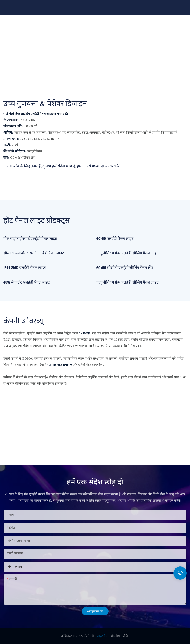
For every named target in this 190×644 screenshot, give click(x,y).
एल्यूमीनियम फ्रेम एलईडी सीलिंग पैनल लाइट (127, 253)
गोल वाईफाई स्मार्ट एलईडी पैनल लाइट (30, 238)
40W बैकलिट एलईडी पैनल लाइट (27, 282)
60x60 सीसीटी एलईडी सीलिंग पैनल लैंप (125, 267)
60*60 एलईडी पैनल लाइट (115, 238)
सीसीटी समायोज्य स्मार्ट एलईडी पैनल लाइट (34, 253)
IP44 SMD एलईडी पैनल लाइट (25, 267)
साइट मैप (102, 636)
